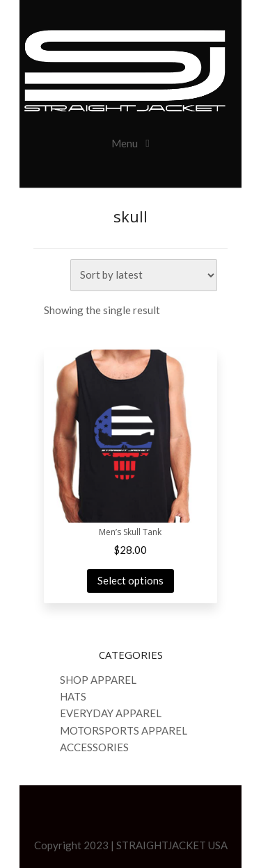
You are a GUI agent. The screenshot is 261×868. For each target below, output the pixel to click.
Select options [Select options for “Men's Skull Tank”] (130, 580)
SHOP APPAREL (98, 680)
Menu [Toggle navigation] (126, 143)
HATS (73, 696)
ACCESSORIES (94, 747)
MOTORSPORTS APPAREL (124, 730)
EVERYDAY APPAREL (111, 713)
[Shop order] (144, 275)
